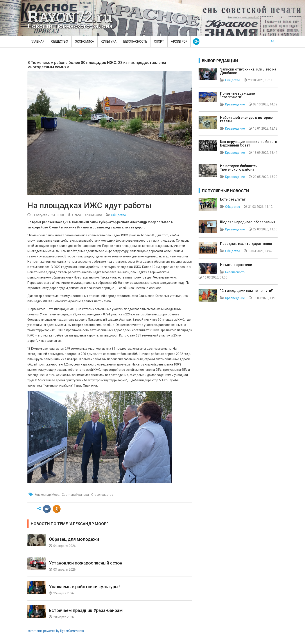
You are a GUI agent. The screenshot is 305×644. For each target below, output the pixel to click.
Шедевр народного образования (248, 222)
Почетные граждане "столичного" (237, 95)
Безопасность (135, 42)
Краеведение (235, 104)
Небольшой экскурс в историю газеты (246, 119)
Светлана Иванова (75, 495)
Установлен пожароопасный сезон (86, 563)
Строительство (102, 495)
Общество (60, 42)
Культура (109, 42)
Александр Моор (47, 495)
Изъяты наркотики (236, 265)
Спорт (159, 42)
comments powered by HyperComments (56, 631)
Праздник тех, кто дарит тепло (246, 244)
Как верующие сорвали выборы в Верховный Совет (249, 144)
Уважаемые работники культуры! (84, 587)
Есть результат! (233, 199)
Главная (38, 42)
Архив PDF (179, 42)
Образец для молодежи (74, 539)
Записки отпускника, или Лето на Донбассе (248, 71)
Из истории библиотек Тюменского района (239, 168)
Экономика (84, 42)
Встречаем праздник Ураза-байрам (86, 610)
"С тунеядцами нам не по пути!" (247, 291)
